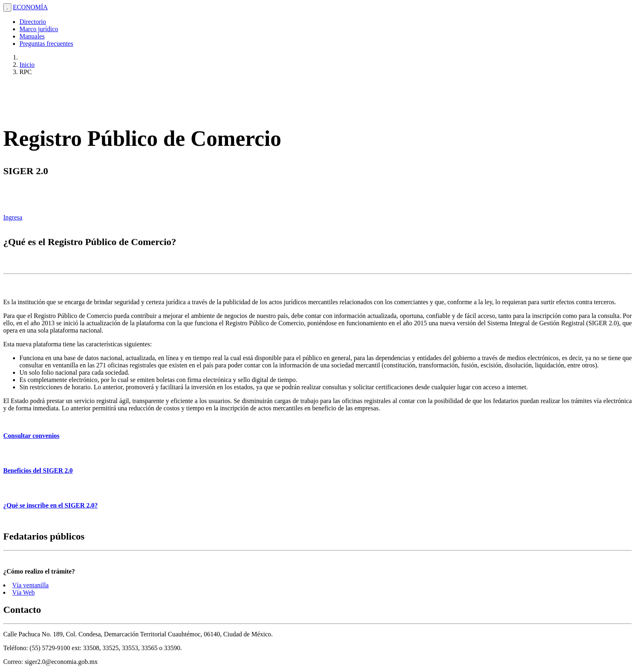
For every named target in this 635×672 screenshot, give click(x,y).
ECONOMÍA (30, 7)
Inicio (27, 65)
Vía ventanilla (30, 585)
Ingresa (13, 217)
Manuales (32, 36)
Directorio (33, 22)
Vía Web (23, 592)
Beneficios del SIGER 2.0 (38, 470)
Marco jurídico (39, 29)
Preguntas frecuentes (46, 44)
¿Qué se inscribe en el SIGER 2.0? (50, 505)
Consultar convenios (31, 436)
